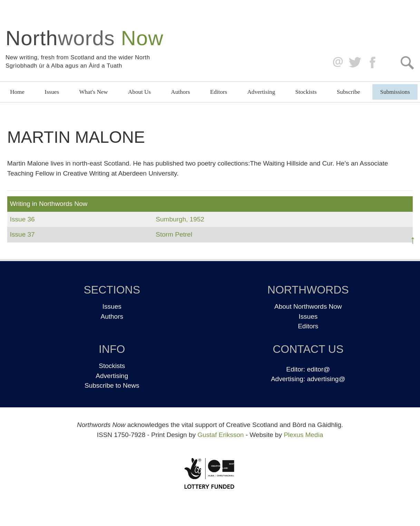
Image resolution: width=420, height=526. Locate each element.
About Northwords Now (308, 306)
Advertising (261, 92)
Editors (219, 92)
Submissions (395, 92)
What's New (93, 92)
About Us (139, 92)
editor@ (318, 369)
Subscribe (348, 92)
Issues (52, 92)
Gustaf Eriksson (221, 435)
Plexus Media (303, 435)
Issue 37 (22, 234)
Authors (180, 92)
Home (17, 92)
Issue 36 (22, 219)
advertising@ (326, 379)
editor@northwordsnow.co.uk (336, 63)
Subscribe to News (112, 385)
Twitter (355, 63)
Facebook (373, 63)
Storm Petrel (174, 234)
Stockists (306, 92)
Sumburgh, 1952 (180, 219)
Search (407, 63)
